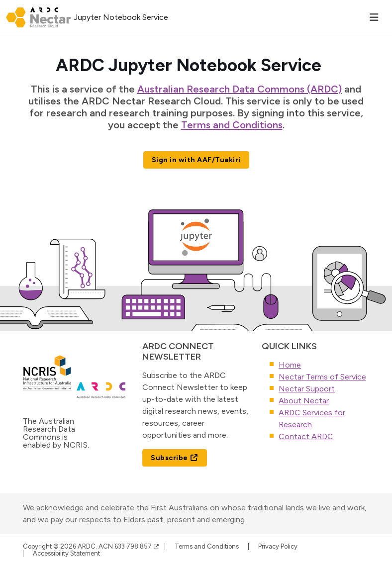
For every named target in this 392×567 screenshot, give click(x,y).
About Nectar (304, 401)
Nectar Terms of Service (322, 377)
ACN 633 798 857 (129, 546)
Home (290, 365)
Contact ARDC (306, 436)
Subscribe (175, 458)
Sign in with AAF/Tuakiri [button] (196, 160)
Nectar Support (307, 389)
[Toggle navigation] (374, 17)
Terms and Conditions (232, 125)
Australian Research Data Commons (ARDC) (240, 89)
